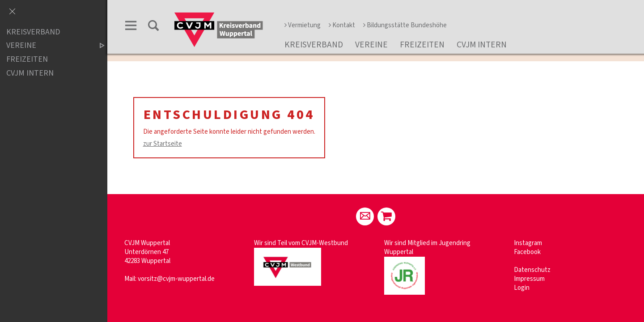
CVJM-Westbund (325, 243)
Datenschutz (532, 270)
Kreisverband (314, 45)
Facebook (527, 252)
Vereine (371, 45)
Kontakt (342, 25)
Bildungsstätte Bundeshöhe (405, 25)
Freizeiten (422, 45)
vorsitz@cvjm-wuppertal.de (176, 279)
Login (522, 288)
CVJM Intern (482, 45)
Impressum (529, 279)
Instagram (528, 243)
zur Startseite (163, 144)
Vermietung (303, 25)
